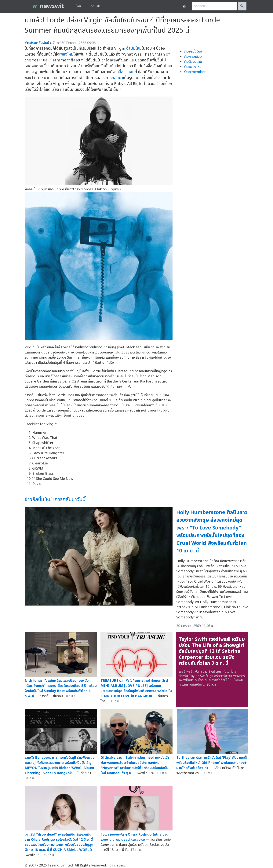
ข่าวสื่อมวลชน (193, 62)
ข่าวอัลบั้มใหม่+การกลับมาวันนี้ (55, 499)
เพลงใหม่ (66, 54)
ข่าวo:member (195, 72)
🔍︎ (242, 6)
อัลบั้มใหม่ (134, 48)
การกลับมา (114, 78)
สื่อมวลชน (127, 72)
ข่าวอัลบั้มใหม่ (193, 51)
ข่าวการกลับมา (194, 57)
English (94, 6)
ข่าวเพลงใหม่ (193, 67)
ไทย (78, 6)
